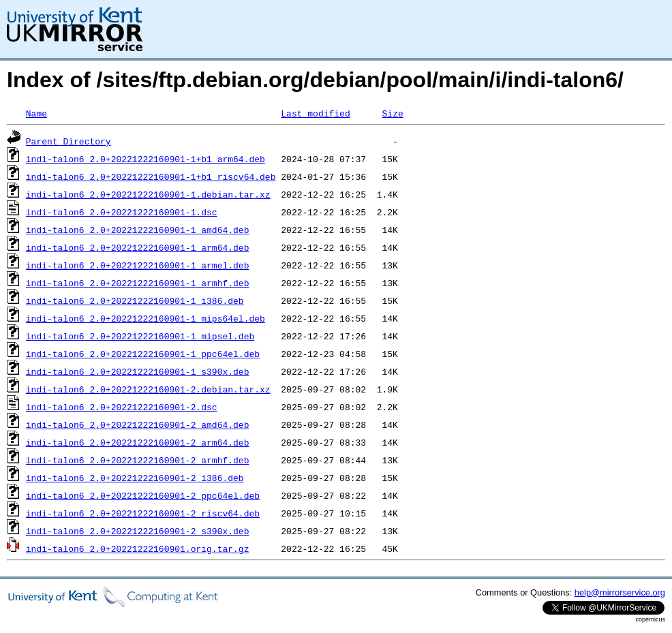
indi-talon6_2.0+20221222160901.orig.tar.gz (138, 549)
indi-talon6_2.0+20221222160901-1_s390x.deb (138, 371)
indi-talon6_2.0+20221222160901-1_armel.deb (138, 265)
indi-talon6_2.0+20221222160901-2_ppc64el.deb (143, 495)
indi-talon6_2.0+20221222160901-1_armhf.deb (138, 283)
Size (392, 113)
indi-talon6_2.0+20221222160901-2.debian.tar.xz (148, 389)
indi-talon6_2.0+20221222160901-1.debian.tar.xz (148, 194)
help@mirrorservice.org (620, 592)
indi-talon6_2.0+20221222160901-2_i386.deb (135, 478)
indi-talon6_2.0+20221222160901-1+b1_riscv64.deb (151, 176)
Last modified (315, 113)
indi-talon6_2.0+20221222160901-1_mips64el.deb (146, 318)
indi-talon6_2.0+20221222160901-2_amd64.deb (138, 424)
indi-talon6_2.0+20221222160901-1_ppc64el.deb (143, 354)
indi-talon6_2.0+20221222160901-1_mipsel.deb (140, 336)
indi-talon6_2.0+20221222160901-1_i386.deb (135, 300)
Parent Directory (68, 141)
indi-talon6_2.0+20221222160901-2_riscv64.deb (143, 513)
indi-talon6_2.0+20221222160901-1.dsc (122, 212)
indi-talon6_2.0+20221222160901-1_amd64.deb (138, 230)
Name (36, 113)
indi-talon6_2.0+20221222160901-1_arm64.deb (138, 247)
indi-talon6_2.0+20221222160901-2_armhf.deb (138, 460)
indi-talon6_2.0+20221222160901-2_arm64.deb (138, 442)
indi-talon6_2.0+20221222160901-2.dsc (122, 407)
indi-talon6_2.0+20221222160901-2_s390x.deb (138, 531)
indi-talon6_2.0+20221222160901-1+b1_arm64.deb (146, 159)
